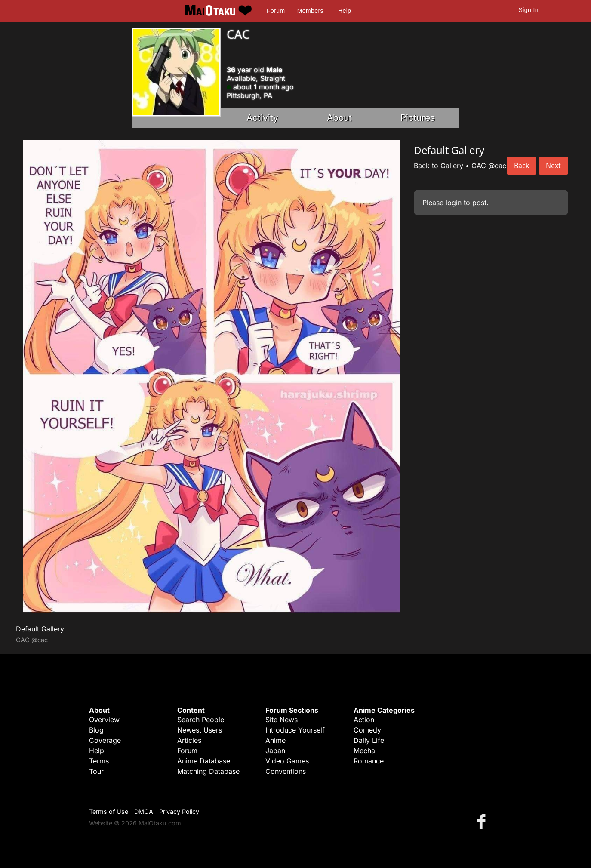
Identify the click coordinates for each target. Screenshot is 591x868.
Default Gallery (40, 629)
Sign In (529, 10)
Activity (262, 118)
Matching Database (208, 771)
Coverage (105, 740)
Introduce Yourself (295, 730)
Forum (276, 11)
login (454, 203)
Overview (104, 720)
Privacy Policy (179, 811)
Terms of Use (109, 811)
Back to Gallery (439, 166)
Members (310, 11)
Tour (96, 771)
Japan (275, 751)
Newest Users (200, 730)
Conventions (286, 771)
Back (522, 166)
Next (553, 166)
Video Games (287, 761)
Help (345, 11)
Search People (201, 720)
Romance (369, 761)
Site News (282, 720)
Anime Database (204, 761)
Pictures (418, 118)
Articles (189, 740)
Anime (275, 740)
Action (364, 720)
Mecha (364, 751)
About (339, 118)
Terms (99, 761)
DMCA (144, 811)
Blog (96, 730)
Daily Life (369, 740)
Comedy (367, 730)
